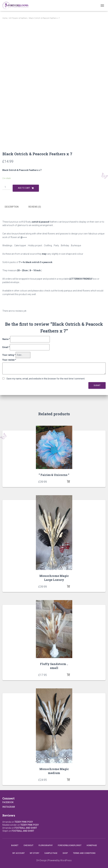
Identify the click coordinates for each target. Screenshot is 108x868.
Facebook (8, 802)
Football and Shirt (26, 828)
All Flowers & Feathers (18, 18)
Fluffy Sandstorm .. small (54, 666)
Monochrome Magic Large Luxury (54, 578)
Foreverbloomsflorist (70, 845)
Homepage (92, 845)
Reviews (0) (35, 207)
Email (6, 347)
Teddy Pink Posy (24, 822)
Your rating (9, 355)
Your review (9, 360)
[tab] (14, 207)
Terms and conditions (84, 853)
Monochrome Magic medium (54, 771)
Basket (15, 845)
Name (6, 339)
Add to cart (24, 188)
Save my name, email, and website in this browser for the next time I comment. (46, 379)
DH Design (42, 860)
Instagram (9, 807)
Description (12, 207)
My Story (35, 853)
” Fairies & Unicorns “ (54, 475)
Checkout (28, 845)
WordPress (66, 860)
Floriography (46, 845)
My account (19, 853)
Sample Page (51, 853)
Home (5, 18)
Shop (65, 853)
